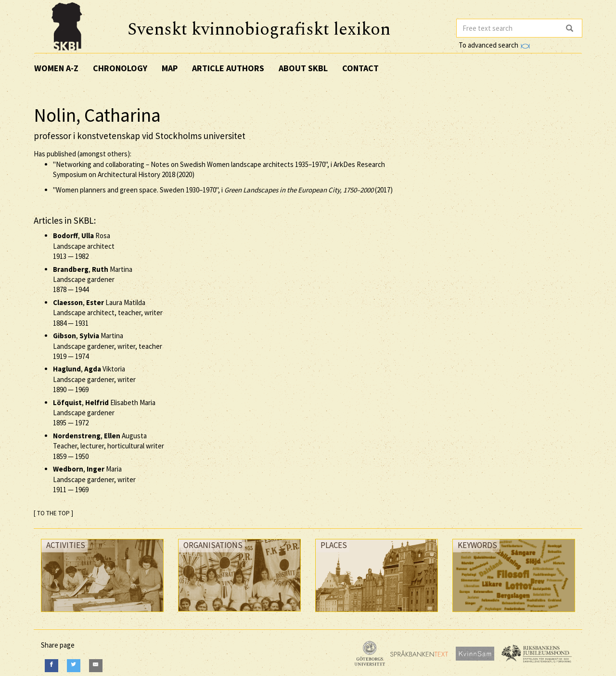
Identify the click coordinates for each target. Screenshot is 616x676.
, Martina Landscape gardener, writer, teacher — (108, 346)
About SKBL (303, 68)
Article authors (228, 68)
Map (170, 68)
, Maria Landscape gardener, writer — (94, 479)
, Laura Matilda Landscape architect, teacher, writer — (108, 313)
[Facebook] (51, 666)
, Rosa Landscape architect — (84, 246)
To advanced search (494, 45)
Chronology (120, 68)
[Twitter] (74, 666)
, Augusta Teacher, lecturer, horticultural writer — (109, 446)
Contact (360, 68)
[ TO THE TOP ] (53, 513)
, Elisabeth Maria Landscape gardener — (104, 413)
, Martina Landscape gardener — (93, 280)
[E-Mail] (96, 666)
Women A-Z (56, 68)
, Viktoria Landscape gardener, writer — (94, 379)
